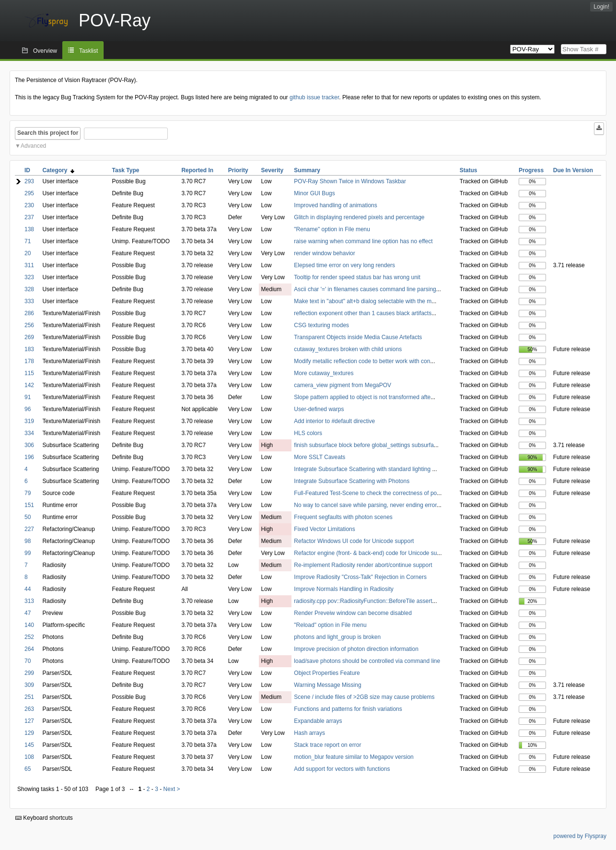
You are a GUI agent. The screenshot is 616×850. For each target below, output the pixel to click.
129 (29, 733)
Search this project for (48, 133)
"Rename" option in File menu (332, 229)
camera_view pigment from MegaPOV (343, 385)
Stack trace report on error (327, 745)
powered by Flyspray (580, 836)
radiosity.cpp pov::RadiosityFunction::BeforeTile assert (363, 601)
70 (28, 661)
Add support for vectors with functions (342, 769)
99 (28, 553)
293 (29, 181)
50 (28, 517)
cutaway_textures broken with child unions (348, 349)
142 (29, 385)
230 (29, 205)
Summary (307, 170)
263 (29, 709)
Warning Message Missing (327, 685)
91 (28, 397)
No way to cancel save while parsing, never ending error (365, 505)
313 (29, 601)
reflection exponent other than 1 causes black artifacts (363, 313)
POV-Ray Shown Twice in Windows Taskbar (350, 181)
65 (28, 769)
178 (29, 361)
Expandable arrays (318, 721)
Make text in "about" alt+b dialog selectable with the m (363, 301)
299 (29, 673)
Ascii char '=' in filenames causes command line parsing (365, 289)
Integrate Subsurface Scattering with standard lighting (363, 469)
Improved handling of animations (335, 205)
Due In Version (573, 170)
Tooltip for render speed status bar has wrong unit (357, 277)
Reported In (197, 170)
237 (29, 217)
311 (29, 265)
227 (29, 529)
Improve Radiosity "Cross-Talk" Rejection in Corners (360, 577)
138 (29, 229)
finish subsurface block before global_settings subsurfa (364, 445)
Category (58, 170)
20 (28, 253)
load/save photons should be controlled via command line (367, 661)
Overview (45, 51)
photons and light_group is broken (337, 637)
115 (29, 373)
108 (29, 757)
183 (29, 349)
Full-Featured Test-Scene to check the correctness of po (365, 493)
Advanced (33, 146)
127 (29, 721)
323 (29, 277)
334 (29, 433)
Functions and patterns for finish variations (348, 709)
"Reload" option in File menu (330, 625)
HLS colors (308, 433)
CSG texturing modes (321, 325)
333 (29, 301)
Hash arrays (309, 733)
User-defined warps (319, 409)
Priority (238, 170)
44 (28, 589)
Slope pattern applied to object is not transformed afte (362, 397)
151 (29, 505)
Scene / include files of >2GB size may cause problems (364, 697)
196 (29, 457)
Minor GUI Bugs (314, 193)
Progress (531, 170)
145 (29, 745)
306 (29, 445)
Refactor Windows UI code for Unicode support (354, 541)
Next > (172, 789)
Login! (601, 7)
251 (29, 697)
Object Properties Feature (327, 673)
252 (29, 637)
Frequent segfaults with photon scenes (343, 517)
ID (27, 170)
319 (29, 421)
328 (29, 289)
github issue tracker (314, 97)
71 (28, 241)
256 (29, 325)
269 (29, 337)
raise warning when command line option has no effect (363, 241)
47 (28, 613)
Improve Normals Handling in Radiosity (343, 589)
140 (29, 625)
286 (29, 313)
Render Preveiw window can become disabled (353, 613)
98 (28, 541)
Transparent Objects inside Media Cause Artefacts (358, 337)
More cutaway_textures (324, 373)
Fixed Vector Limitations (324, 529)
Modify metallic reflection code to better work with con (362, 361)
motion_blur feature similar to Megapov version (354, 757)
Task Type (126, 170)
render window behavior (324, 253)
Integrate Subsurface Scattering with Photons (352, 481)
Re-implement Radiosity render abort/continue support (363, 565)
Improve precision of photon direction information (356, 649)
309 (29, 685)
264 (29, 649)
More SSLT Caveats (320, 457)
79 (28, 493)
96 (28, 409)
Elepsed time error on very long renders (344, 265)
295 (29, 193)
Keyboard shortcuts (44, 818)
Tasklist (88, 51)
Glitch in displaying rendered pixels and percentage (359, 217)
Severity (273, 170)
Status (469, 170)
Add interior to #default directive (334, 421)
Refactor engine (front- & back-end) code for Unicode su (365, 553)
